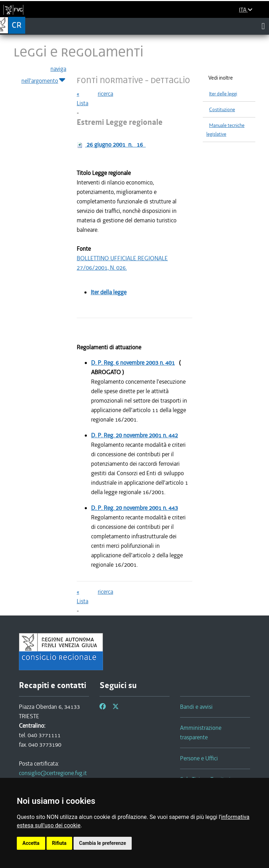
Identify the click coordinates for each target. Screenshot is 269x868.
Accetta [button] (31, 843)
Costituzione (222, 110)
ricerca (105, 94)
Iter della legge (109, 292)
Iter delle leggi (223, 94)
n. (115, 144)
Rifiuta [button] (59, 843)
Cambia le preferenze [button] (103, 843)
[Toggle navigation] (263, 26)
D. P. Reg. (133, 363)
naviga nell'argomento (44, 75)
